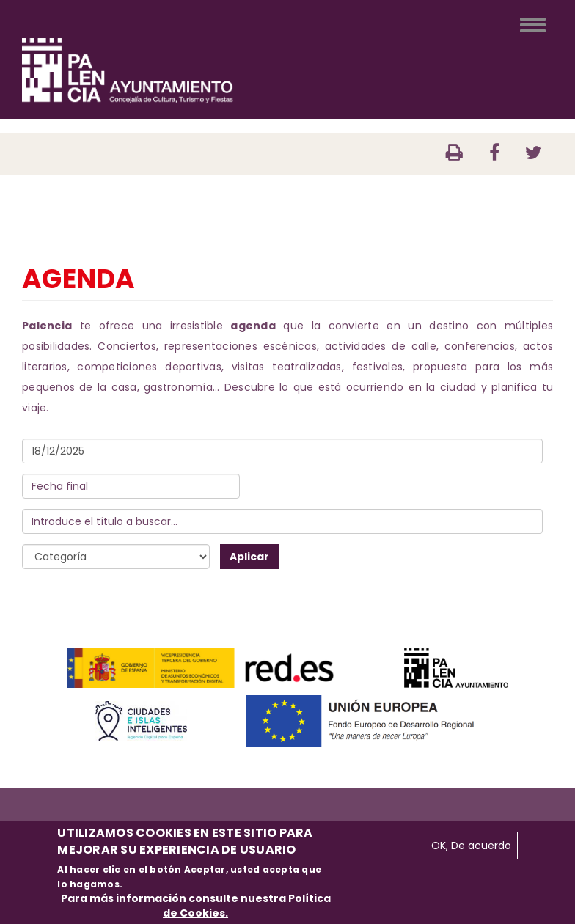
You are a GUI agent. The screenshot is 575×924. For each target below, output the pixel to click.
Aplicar (249, 557)
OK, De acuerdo (471, 846)
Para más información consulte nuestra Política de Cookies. (196, 906)
